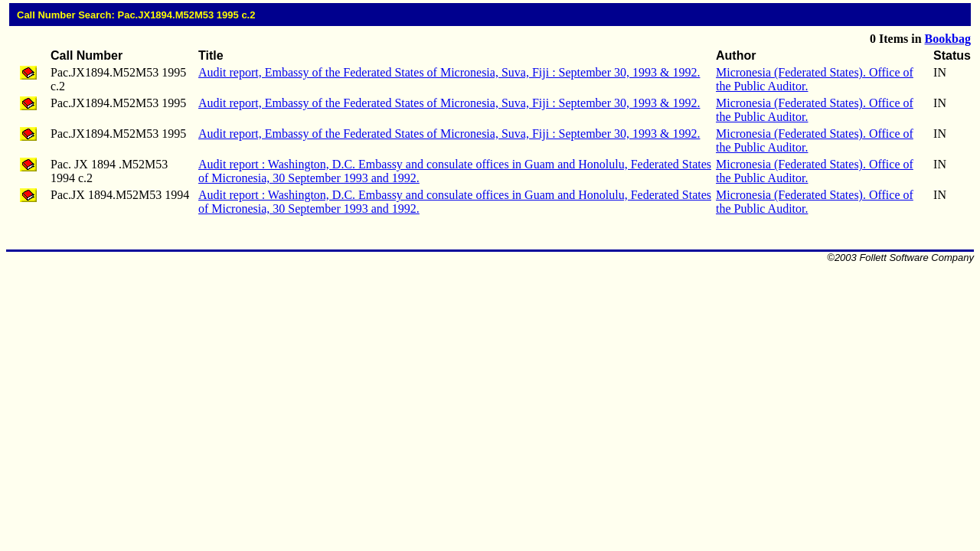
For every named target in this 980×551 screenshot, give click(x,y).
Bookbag (948, 39)
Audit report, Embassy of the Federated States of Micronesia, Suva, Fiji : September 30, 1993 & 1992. (449, 72)
